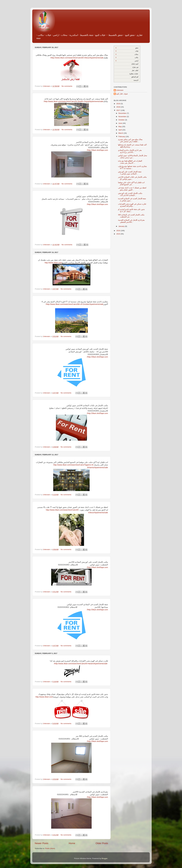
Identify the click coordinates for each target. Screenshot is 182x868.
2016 (119, 231)
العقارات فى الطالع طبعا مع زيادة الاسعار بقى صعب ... (130, 162)
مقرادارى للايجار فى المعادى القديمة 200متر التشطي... (131, 221)
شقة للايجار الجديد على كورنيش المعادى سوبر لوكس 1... (130, 173)
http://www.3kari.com (53, 263)
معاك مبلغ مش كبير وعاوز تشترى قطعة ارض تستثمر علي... (130, 140)
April (120, 130)
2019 (119, 104)
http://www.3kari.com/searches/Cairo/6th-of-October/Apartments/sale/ (75, 304)
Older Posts (102, 843)
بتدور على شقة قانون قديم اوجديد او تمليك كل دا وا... (131, 210)
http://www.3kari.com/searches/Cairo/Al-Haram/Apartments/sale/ (81, 664)
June (121, 123)
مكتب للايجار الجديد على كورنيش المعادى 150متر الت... (130, 194)
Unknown (120, 90)
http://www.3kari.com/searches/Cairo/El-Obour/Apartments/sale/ (77, 58)
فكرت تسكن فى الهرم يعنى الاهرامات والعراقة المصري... (132, 205)
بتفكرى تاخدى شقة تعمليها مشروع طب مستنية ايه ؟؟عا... (133, 167)
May (120, 127)
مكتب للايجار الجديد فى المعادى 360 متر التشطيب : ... (131, 216)
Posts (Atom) (50, 848)
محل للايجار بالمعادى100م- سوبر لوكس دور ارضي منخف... (133, 157)
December (123, 113)
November (123, 117)
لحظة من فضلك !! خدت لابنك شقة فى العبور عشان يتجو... (132, 189)
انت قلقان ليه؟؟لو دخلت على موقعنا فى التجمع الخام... (131, 183)
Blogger (105, 858)
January (122, 226)
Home (72, 843)
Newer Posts (42, 843)
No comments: (67, 86)
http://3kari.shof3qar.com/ (97, 150)
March (121, 133)
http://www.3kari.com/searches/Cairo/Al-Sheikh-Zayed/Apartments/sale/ (73, 101)
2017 (119, 110)
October (122, 120)
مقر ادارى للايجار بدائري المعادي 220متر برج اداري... (130, 151)
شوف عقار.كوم (122, 94)
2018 (119, 107)
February (122, 137)
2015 (119, 234)
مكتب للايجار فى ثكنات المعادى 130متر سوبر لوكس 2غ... (132, 178)
